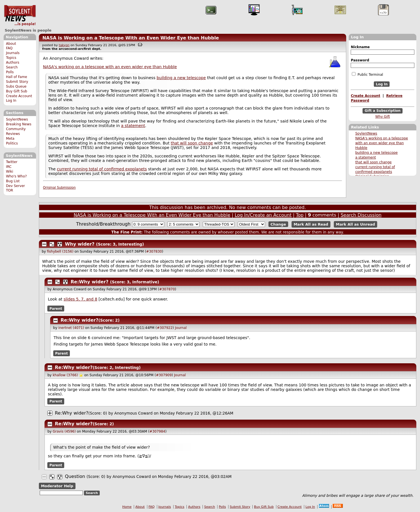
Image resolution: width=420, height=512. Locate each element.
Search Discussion (361, 215)
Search (12, 67)
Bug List (13, 181)
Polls (10, 72)
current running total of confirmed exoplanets (102, 169)
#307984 (157, 431)
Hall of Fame (16, 77)
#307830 (154, 251)
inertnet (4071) (71, 328)
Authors (13, 63)
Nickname (360, 47)
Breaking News (19, 124)
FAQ (9, 48)
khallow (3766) (65, 375)
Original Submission (59, 188)
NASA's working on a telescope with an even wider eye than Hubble (382, 143)
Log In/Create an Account (263, 215)
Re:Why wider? (90, 282)
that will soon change (373, 162)
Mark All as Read (311, 224)
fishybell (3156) (60, 251)
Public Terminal (367, 74)
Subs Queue (16, 86)
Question (75, 476)
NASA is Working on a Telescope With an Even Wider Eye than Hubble (131, 38)
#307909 (164, 375)
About (11, 44)
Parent (56, 308)
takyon (64, 45)
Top (300, 215)
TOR (9, 190)
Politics (12, 143)
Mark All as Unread (355, 224)
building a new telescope (376, 153)
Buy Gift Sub (16, 91)
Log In (11, 101)
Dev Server (15, 186)
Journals (13, 53)
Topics (11, 58)
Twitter (12, 162)
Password (360, 60)
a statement (365, 157)
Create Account (19, 96)
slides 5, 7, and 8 (81, 299)
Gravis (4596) (64, 431)
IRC (9, 167)
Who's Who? (16, 176)
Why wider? (80, 244)
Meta (10, 139)
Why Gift (383, 117)
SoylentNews (20, 15)
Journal (181, 328)
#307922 (165, 328)
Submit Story (17, 82)
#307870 (167, 289)
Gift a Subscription (383, 111)
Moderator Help (57, 486)
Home (127, 507)
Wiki (9, 172)
